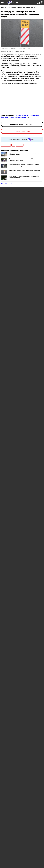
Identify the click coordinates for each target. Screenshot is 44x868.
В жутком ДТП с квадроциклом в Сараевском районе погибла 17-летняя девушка (24, 165)
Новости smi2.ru (7, 184)
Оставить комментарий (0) (22, 131)
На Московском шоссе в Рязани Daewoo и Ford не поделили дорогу (20, 116)
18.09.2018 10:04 (5, 7)
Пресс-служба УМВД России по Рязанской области (16, 48)
